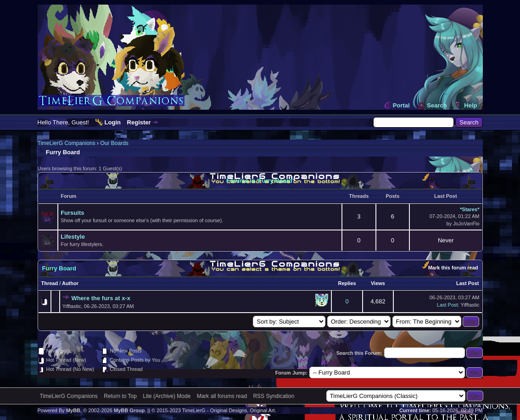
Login (113, 122)
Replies (347, 283)
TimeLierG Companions (67, 143)
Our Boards (114, 143)
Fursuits (72, 213)
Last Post (468, 283)
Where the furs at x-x (101, 298)
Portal (401, 105)
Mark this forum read (453, 268)
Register (139, 122)
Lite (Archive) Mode (167, 396)
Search (437, 105)
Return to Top (120, 396)
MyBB (73, 410)
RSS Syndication (274, 396)
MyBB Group (129, 410)
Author (70, 283)
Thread (50, 283)
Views (378, 283)
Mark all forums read (222, 396)
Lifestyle (73, 237)
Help (470, 105)
